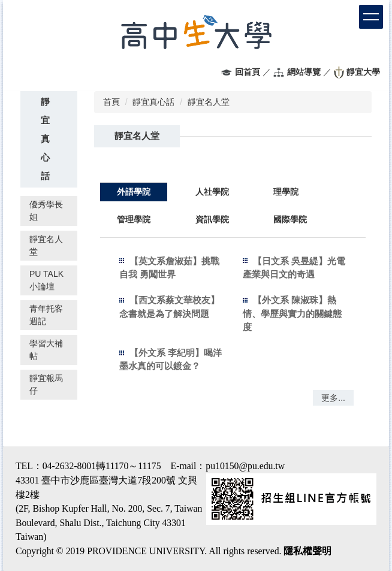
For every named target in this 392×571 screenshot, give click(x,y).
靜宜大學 (363, 72)
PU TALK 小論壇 (46, 280)
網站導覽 (304, 72)
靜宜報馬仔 (46, 384)
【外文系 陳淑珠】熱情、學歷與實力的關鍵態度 (292, 313)
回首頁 (248, 72)
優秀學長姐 (46, 211)
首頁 (111, 102)
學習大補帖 (46, 350)
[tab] (134, 192)
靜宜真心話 (153, 102)
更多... (333, 398)
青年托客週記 (46, 315)
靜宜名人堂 (46, 245)
